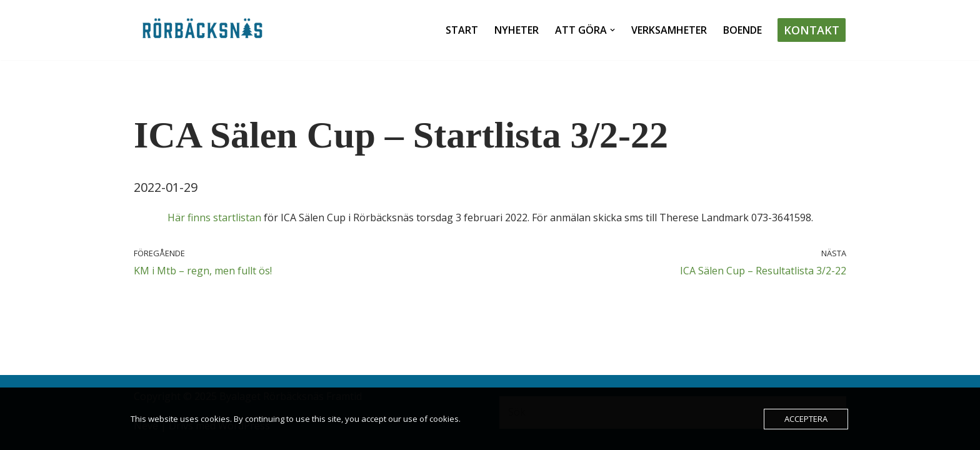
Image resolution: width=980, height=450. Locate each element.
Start (462, 30)
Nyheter (517, 30)
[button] (612, 30)
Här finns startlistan (214, 217)
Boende (742, 30)
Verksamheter (669, 30)
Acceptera (806, 419)
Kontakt (812, 30)
